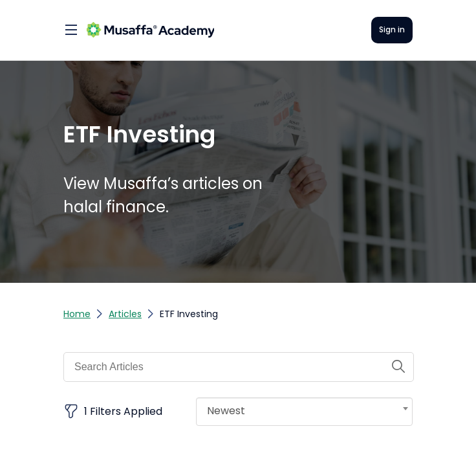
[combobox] (304, 412)
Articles (125, 314)
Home (77, 314)
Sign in (392, 29)
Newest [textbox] (226, 411)
